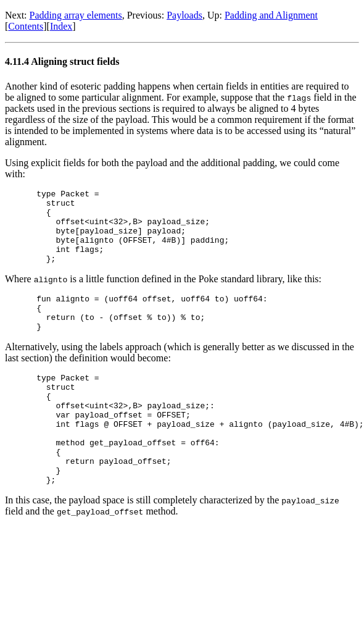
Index (61, 26)
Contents (26, 26)
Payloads (184, 15)
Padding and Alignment (271, 15)
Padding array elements (76, 15)
